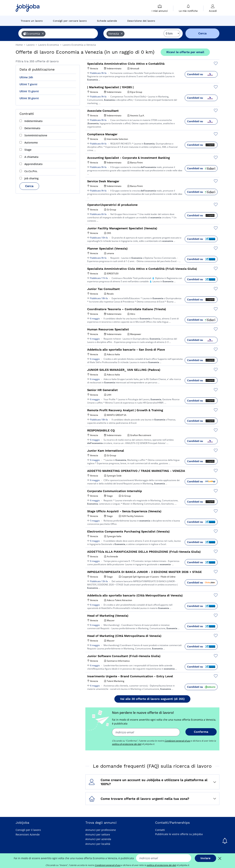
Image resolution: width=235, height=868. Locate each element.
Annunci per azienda (98, 839)
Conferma (201, 732)
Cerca (29, 186)
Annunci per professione (101, 830)
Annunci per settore (98, 834)
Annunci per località (98, 844)
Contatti (160, 830)
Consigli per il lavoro (28, 830)
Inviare (205, 858)
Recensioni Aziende (28, 834)
